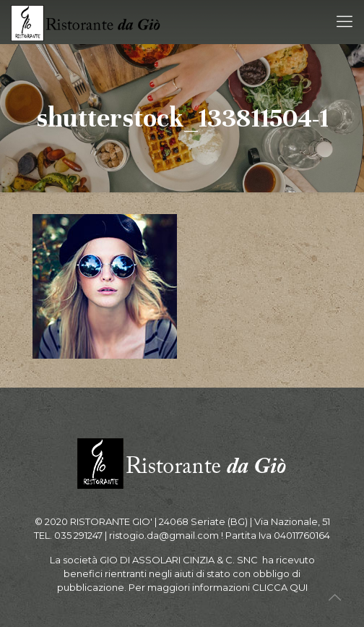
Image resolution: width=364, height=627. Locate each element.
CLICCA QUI (280, 587)
